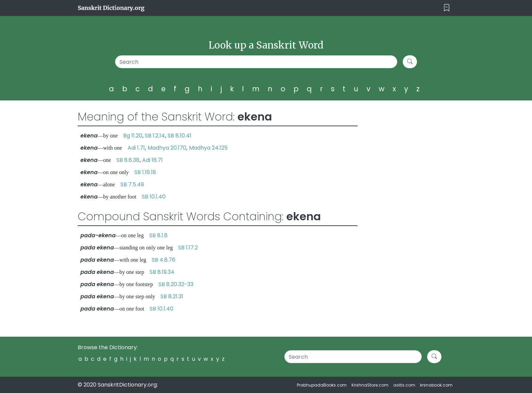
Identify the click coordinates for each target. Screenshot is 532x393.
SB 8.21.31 (172, 296)
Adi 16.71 (153, 160)
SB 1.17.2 (188, 248)
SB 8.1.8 (158, 235)
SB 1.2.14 (155, 136)
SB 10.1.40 (154, 197)
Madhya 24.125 (208, 148)
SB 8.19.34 (162, 272)
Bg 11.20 (133, 136)
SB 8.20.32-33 (176, 284)
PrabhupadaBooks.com (322, 385)
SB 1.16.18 (145, 172)
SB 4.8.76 (164, 260)
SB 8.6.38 (128, 160)
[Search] (256, 62)
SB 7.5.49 (132, 184)
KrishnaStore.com (370, 385)
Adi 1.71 (136, 148)
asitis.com (404, 385)
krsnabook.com (436, 385)
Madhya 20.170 (167, 148)
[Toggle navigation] (447, 8)
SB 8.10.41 (179, 136)
